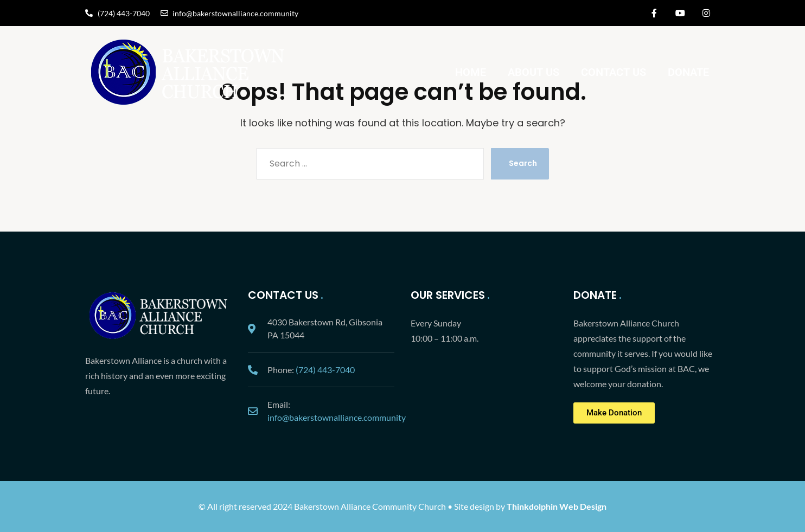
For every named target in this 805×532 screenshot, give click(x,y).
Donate (688, 72)
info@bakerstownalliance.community (337, 417)
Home (471, 72)
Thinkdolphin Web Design (557, 506)
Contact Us (614, 72)
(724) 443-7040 (325, 370)
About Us (534, 72)
